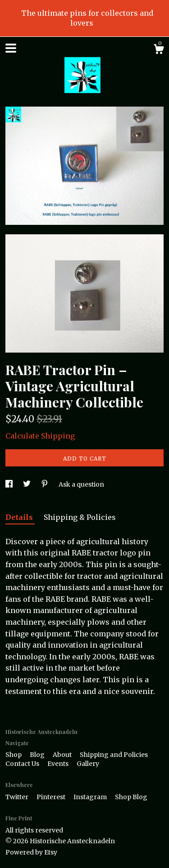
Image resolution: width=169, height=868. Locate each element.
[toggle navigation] (11, 48)
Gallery (88, 764)
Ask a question (81, 484)
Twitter (18, 797)
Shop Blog (131, 797)
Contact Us (23, 764)
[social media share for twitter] (27, 484)
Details (20, 517)
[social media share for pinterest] (45, 484)
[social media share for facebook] (10, 484)
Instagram (91, 797)
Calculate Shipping (40, 436)
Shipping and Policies (114, 755)
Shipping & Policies (80, 517)
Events (59, 764)
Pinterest (52, 797)
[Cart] (159, 50)
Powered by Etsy (31, 852)
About (63, 755)
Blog (38, 755)
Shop (14, 755)
